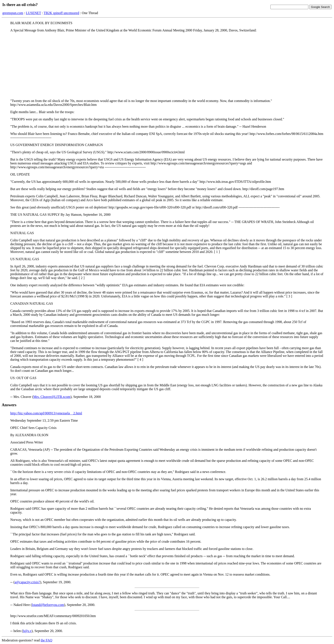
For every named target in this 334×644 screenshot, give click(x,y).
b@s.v (27, 631)
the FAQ (46, 640)
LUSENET (34, 13)
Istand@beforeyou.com (48, 605)
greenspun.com (13, 13)
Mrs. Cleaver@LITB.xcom (52, 397)
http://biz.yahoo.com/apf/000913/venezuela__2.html (46, 413)
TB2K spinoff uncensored (61, 13)
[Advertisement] (167, 66)
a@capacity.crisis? (27, 582)
